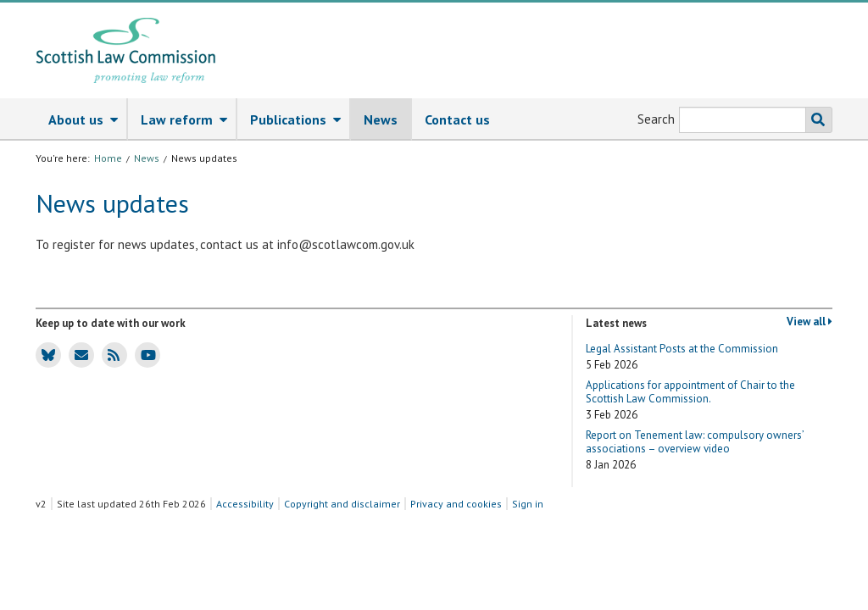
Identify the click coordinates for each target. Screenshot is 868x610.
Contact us (457, 119)
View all (810, 322)
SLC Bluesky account (45, 354)
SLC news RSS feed (111, 354)
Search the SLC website (815, 120)
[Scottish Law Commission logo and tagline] (126, 50)
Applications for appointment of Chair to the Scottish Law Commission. (690, 400)
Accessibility (245, 504)
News (381, 119)
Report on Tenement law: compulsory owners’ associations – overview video (695, 450)
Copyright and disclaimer (342, 504)
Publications (300, 120)
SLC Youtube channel (145, 354)
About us (87, 120)
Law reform (188, 120)
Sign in (528, 504)
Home (108, 158)
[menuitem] (82, 119)
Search (656, 119)
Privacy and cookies (456, 504)
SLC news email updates (78, 354)
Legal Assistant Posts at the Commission (682, 357)
